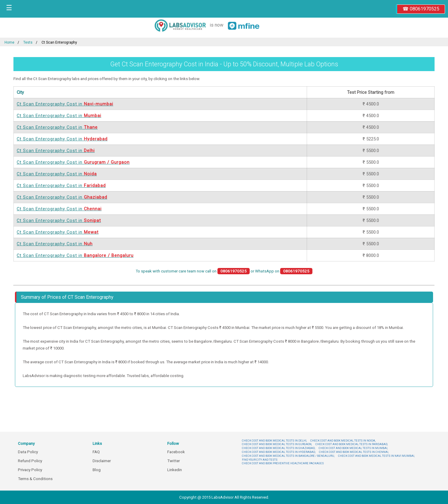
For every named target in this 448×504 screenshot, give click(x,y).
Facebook (176, 452)
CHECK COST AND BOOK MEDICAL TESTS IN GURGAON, (277, 444)
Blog (97, 470)
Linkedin (175, 470)
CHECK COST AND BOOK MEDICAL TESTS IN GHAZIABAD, (279, 448)
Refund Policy (30, 461)
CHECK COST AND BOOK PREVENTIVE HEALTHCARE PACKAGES (283, 463)
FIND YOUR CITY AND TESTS (260, 460)
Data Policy (28, 452)
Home (9, 42)
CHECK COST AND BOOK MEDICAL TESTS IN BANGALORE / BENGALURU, (288, 456)
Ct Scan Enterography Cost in (65, 104)
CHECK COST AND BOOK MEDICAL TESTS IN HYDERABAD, (279, 452)
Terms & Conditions (35, 479)
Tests (28, 42)
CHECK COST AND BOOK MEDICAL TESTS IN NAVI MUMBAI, (376, 456)
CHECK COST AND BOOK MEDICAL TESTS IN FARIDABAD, (352, 444)
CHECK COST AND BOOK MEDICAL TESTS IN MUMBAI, (353, 448)
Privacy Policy (30, 470)
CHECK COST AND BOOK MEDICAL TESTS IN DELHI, (274, 441)
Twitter (174, 461)
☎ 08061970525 (421, 9)
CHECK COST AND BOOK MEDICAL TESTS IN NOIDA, (343, 441)
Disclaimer (102, 461)
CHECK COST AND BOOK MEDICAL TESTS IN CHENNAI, (354, 452)
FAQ (96, 452)
